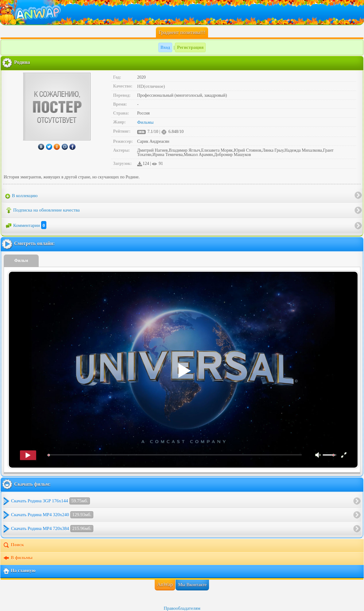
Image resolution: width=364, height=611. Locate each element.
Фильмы (145, 122)
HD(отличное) (151, 86)
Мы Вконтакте (192, 585)
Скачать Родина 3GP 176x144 (50, 501)
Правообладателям (182, 608)
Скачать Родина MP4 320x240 (52, 515)
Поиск (13, 545)
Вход (165, 47)
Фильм (21, 261)
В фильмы (18, 558)
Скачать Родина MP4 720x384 (52, 529)
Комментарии (26, 225)
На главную (19, 571)
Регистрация (190, 47)
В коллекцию (21, 196)
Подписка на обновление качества (43, 210)
